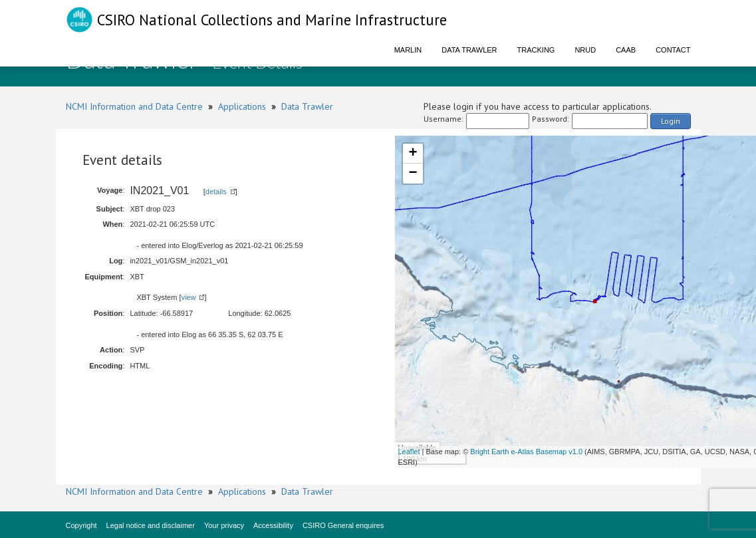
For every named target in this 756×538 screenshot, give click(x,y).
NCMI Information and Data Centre (134, 106)
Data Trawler (469, 50)
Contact (673, 50)
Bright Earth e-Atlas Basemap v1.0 (526, 452)
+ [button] (413, 154)
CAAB (626, 50)
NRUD (585, 50)
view (188, 297)
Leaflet (409, 452)
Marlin (408, 50)
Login (671, 121)
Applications (242, 106)
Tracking (536, 50)
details (216, 192)
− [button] (413, 174)
